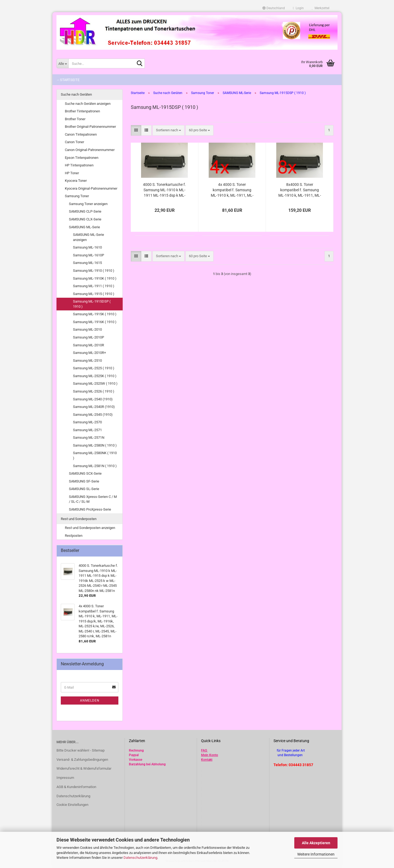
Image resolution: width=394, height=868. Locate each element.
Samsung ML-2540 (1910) (93, 399)
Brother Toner (75, 119)
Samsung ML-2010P (89, 337)
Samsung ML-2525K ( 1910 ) (95, 376)
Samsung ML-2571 (87, 430)
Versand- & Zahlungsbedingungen (82, 760)
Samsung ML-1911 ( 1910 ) (94, 286)
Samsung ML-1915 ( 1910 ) (94, 294)
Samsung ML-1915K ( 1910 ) (95, 314)
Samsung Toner (77, 196)
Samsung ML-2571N (89, 438)
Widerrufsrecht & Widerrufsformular (84, 768)
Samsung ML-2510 (87, 361)
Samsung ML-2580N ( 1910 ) (95, 445)
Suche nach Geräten (76, 94)
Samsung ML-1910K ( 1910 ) (95, 278)
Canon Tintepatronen (81, 134)
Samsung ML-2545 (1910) (93, 415)
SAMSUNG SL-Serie (84, 489)
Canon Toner (74, 142)
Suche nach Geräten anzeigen (88, 104)
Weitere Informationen (316, 854)
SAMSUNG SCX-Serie (85, 473)
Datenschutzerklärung (140, 858)
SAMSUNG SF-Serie (84, 481)
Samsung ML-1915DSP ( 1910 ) (92, 304)
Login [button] (298, 8)
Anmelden (90, 701)
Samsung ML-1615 (87, 263)
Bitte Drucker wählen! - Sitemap (81, 750)
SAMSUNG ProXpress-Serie (90, 509)
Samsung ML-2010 (87, 329)
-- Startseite (68, 80)
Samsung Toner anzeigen (88, 204)
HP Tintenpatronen (79, 165)
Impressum (65, 778)
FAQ (204, 750)
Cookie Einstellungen (72, 805)
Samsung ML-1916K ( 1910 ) (95, 322)
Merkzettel (321, 8)
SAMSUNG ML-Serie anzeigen (89, 237)
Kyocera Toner (76, 181)
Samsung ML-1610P (89, 255)
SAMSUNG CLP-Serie (85, 211)
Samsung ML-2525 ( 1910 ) (94, 368)
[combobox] (168, 130)
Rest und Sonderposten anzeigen (90, 528)
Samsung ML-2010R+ (89, 353)
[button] (274, 8)
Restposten (74, 536)
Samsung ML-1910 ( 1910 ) (94, 271)
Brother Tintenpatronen (82, 111)
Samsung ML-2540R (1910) (94, 407)
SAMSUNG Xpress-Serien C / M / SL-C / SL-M (93, 499)
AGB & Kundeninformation (76, 787)
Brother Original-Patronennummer (90, 127)
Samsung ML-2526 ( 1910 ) (94, 391)
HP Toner (72, 173)
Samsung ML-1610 (87, 247)
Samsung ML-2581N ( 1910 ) (95, 466)
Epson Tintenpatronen (82, 158)
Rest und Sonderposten (79, 519)
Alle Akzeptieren (316, 843)
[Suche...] (62, 63)
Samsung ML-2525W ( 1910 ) (95, 383)
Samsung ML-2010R (89, 345)
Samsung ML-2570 (87, 422)
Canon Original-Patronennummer (90, 150)
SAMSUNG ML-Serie (84, 227)
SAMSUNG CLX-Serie (85, 219)
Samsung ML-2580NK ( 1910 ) (95, 455)
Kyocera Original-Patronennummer (91, 188)
